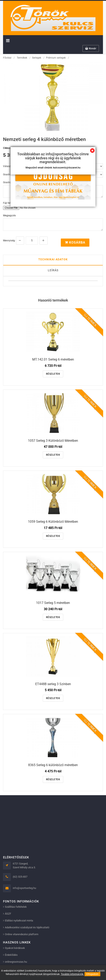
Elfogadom (92, 974)
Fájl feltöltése (10, 203)
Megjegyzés (9, 216)
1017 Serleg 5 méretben (53, 603)
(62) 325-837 (20, 877)
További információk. (72, 974)
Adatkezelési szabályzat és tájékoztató (27, 927)
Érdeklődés (11, 955)
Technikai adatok (53, 259)
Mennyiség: (9, 241)
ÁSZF (8, 914)
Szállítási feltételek (16, 907)
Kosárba (75, 242)
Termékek (22, 58)
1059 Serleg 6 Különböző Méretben (53, 522)
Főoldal (7, 58)
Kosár (91, 48)
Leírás (53, 270)
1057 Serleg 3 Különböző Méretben (53, 441)
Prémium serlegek (56, 58)
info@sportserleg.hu (24, 888)
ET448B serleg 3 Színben (53, 684)
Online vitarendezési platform (22, 934)
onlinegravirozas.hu (16, 962)
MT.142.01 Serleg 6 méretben (53, 359)
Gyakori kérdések (15, 948)
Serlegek (37, 58)
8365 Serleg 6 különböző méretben (53, 765)
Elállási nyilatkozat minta (19, 921)
